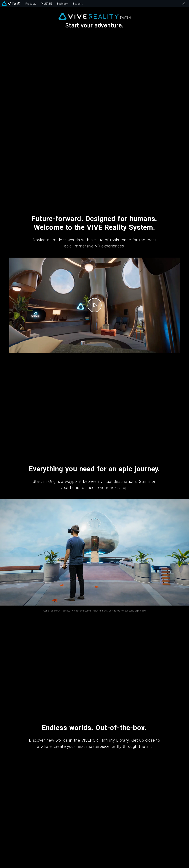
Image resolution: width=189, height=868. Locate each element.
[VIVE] (11, 4)
